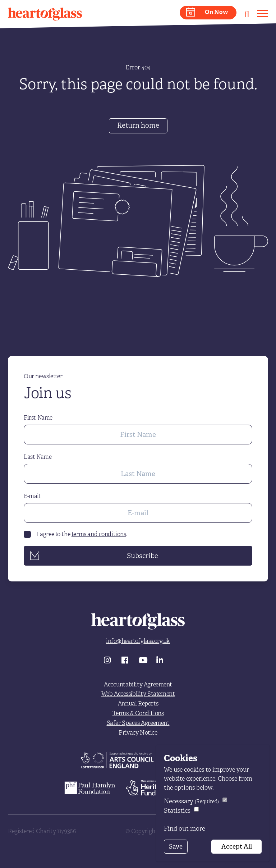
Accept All (237, 846)
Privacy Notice (138, 733)
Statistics (177, 810)
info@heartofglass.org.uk (138, 641)
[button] (208, 13)
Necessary (191, 801)
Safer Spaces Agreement (138, 723)
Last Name (38, 457)
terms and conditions (99, 534)
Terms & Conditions (138, 713)
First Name (38, 418)
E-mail (32, 496)
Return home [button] (138, 125)
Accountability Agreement (138, 684)
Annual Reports (138, 703)
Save (176, 846)
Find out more (185, 828)
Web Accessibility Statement (138, 694)
